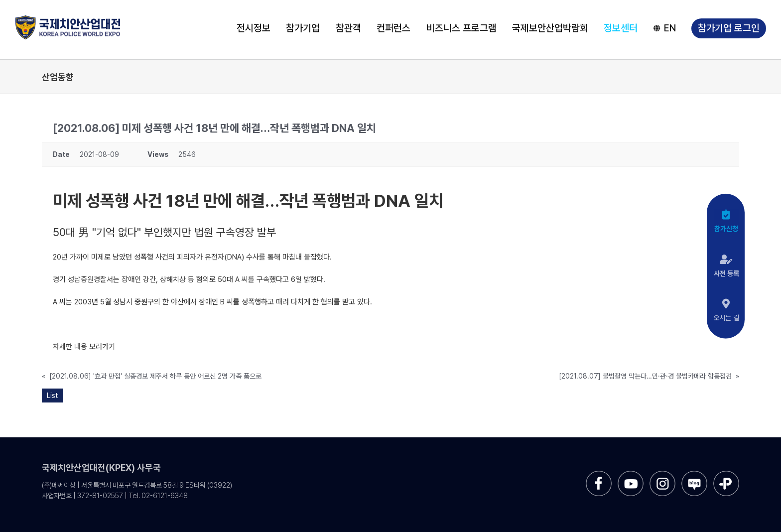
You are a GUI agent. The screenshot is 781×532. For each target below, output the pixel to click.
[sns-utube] (631, 474)
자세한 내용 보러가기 (84, 347)
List (52, 396)
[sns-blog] (694, 474)
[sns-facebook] (599, 474)
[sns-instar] (662, 474)
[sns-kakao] (726, 474)
